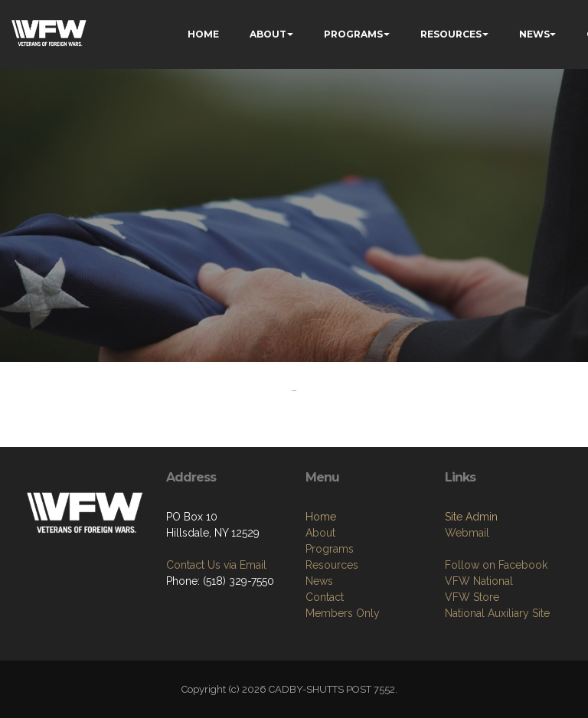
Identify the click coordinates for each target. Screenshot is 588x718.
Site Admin (471, 517)
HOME (203, 34)
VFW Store (472, 597)
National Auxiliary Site (497, 613)
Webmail (467, 533)
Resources (332, 565)
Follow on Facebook (496, 565)
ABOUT (268, 34)
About (320, 533)
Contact (325, 597)
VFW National (479, 581)
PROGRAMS (353, 34)
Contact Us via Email (216, 565)
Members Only (343, 613)
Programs (330, 549)
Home (321, 517)
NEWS (534, 34)
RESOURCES (451, 34)
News (319, 581)
